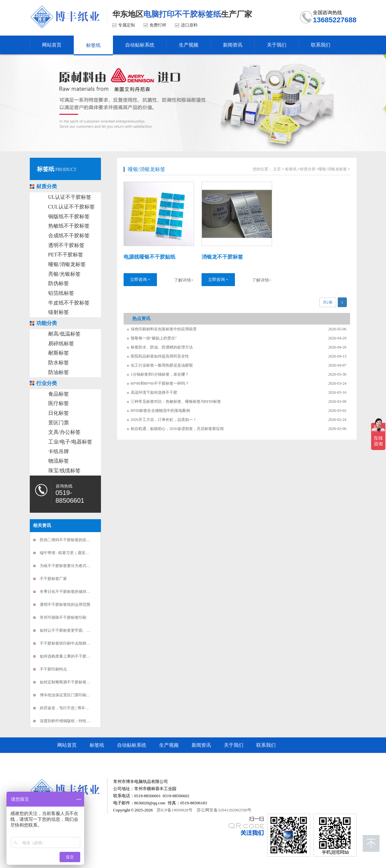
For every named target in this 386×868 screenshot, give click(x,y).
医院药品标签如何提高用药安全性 (160, 356)
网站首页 (67, 745)
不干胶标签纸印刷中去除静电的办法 (71, 643)
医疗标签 (59, 403)
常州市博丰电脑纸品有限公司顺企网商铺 (101, 761)
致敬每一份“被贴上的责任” (154, 338)
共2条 (328, 302)
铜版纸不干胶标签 (69, 216)
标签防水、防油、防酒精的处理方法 (162, 347)
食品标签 (59, 394)
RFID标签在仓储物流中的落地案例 (160, 411)
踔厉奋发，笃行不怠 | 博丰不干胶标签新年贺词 (80, 708)
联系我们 (266, 745)
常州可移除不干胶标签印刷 (63, 617)
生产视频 (169, 745)
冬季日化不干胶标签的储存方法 (67, 592)
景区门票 (59, 423)
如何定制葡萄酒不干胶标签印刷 (67, 682)
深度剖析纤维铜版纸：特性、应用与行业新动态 (81, 721)
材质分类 (47, 186)
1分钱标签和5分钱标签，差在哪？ (160, 374)
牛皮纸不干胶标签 (69, 303)
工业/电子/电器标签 (70, 442)
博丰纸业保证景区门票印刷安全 (67, 695)
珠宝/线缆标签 (64, 471)
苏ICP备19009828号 (175, 810)
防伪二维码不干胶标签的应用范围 (69, 540)
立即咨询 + (140, 279)
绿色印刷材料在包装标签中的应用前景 (164, 329)
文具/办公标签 (64, 432)
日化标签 (59, 413)
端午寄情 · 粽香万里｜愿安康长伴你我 (72, 553)
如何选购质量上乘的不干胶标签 (67, 656)
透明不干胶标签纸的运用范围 (65, 605)
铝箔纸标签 (61, 293)
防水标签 (59, 363)
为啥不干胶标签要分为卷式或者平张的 (73, 566)
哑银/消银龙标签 (67, 264)
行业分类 (47, 383)
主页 (277, 169)
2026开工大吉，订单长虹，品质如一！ (164, 420)
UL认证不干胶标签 (70, 197)
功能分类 (47, 323)
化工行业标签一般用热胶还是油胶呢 (162, 365)
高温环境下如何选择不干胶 (154, 392)
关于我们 (234, 745)
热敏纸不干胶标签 (69, 226)
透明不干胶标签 (66, 245)
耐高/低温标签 (64, 334)
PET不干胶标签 (66, 255)
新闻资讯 (201, 745)
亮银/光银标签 (64, 274)
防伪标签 (59, 283)
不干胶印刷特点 (53, 669)
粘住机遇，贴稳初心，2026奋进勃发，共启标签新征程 (177, 429)
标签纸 (46, 169)
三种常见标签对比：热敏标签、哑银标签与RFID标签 (176, 402)
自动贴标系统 (132, 745)
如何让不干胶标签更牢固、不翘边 (69, 630)
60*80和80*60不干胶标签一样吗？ (160, 383)
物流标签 (59, 461)
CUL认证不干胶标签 (72, 207)
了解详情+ (184, 280)
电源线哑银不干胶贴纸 (149, 257)
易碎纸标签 (61, 343)
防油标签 (59, 372)
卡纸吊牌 (59, 451)
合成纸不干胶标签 (69, 236)
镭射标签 (59, 312)
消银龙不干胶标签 (222, 257)
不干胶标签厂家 (53, 579)
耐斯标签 (59, 353)
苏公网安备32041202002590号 (224, 810)
